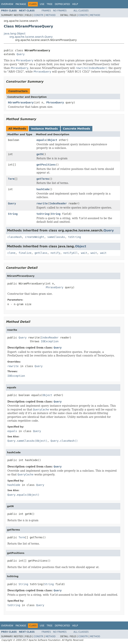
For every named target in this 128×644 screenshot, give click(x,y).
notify (55, 253)
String (13, 214)
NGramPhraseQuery (21, 102)
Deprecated (62, 4)
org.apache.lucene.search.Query (31, 37)
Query (20, 54)
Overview (7, 4)
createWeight (35, 237)
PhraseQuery (55, 102)
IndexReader (58, 203)
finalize (25, 253)
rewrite (42, 203)
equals (41, 140)
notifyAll (71, 253)
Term (11, 179)
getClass (41, 253)
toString (43, 214)
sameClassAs (56, 237)
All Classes (81, 11)
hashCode (43, 189)
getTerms (43, 179)
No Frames (60, 11)
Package (21, 4)
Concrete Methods (77, 129)
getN (40, 154)
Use (42, 4)
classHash (15, 237)
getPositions (46, 165)
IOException (50, 341)
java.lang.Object (15, 34)
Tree (50, 4)
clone (11, 253)
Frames (46, 11)
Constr (38, 15)
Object (52, 140)
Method (51, 15)
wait (84, 253)
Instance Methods (44, 129)
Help (75, 4)
